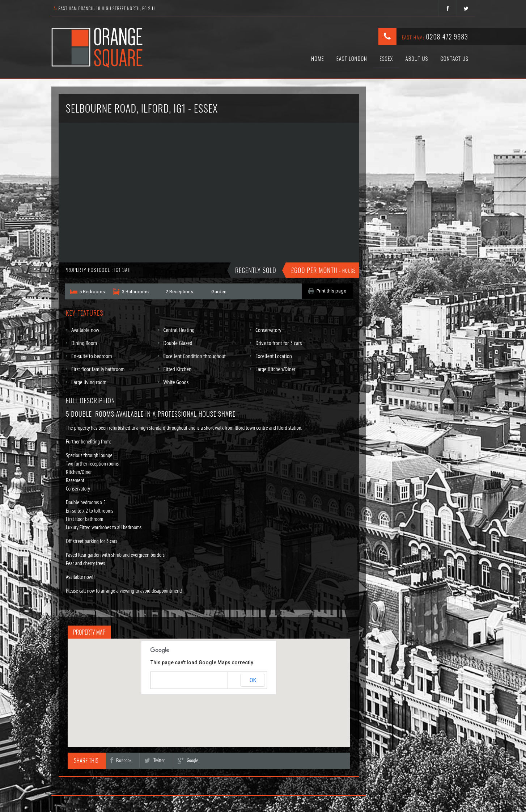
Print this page (331, 291)
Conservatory (268, 330)
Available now (85, 330)
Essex (386, 58)
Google (188, 760)
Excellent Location (274, 356)
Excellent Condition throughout (195, 356)
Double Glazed (178, 343)
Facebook (121, 760)
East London (352, 58)
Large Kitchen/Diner (275, 369)
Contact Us (454, 58)
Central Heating (179, 330)
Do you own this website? (178, 681)
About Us (417, 58)
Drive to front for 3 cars (279, 343)
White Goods (176, 382)
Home (318, 58)
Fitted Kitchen (178, 369)
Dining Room (84, 343)
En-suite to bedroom (92, 356)
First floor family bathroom (98, 369)
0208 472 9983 (447, 37)
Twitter (154, 760)
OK (253, 680)
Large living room (89, 382)
